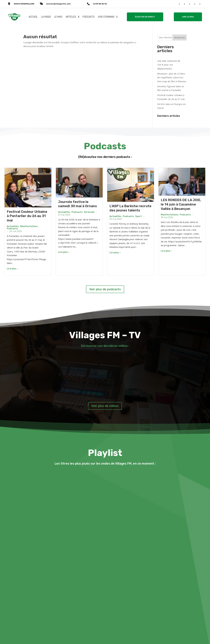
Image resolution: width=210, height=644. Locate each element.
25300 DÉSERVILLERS (24, 4)
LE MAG (58, 17)
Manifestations (29, 226)
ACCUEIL (33, 17)
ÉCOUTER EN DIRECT (145, 17)
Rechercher (180, 38)
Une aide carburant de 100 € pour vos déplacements (169, 65)
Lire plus (12, 269)
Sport (138, 216)
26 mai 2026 (16, 231)
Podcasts (12, 229)
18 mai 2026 (167, 217)
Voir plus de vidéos (105, 406)
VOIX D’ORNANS (106, 17)
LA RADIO (46, 17)
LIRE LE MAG (188, 17)
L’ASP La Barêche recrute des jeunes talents (130, 208)
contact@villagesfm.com (58, 4)
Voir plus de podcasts (105, 289)
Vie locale (89, 212)
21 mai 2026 (64, 215)
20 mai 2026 (116, 219)
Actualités (13, 226)
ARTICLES (71, 17)
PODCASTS (88, 17)
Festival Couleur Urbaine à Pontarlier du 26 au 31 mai (27, 216)
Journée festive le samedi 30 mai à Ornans (78, 204)
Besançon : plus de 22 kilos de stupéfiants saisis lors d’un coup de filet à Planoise (172, 77)
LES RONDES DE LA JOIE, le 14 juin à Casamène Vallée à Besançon (181, 204)
